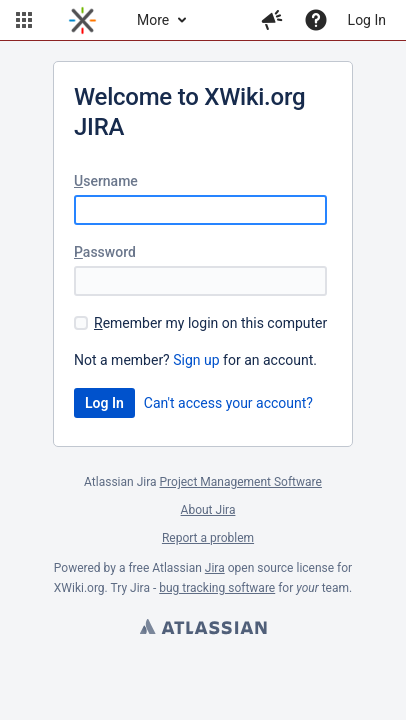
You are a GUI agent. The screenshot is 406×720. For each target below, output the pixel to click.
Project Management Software (241, 482)
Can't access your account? (228, 403)
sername (106, 181)
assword (105, 252)
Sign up (196, 360)
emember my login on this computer (210, 323)
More (153, 20)
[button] (24, 20)
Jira (215, 568)
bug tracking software (217, 588)
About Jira (208, 510)
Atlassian (203, 629)
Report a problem (208, 538)
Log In (367, 20)
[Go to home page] (82, 20)
